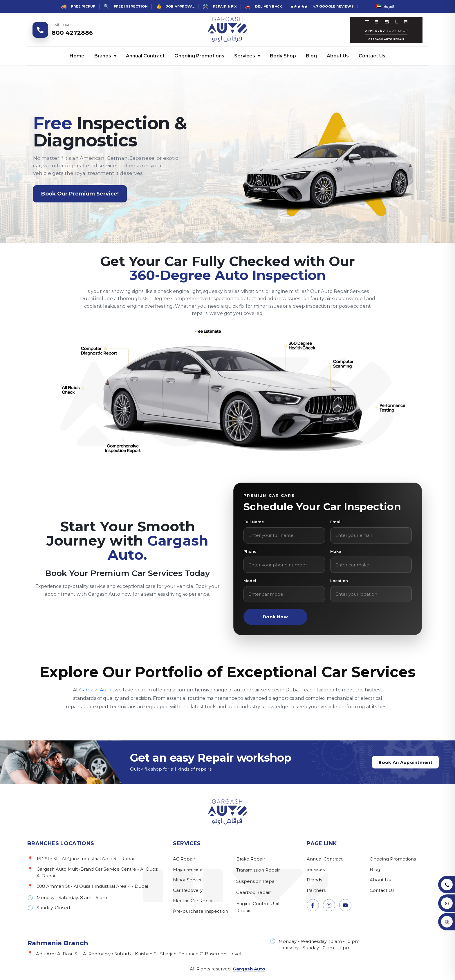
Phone (250, 551)
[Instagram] (329, 905)
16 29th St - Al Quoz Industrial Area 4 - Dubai (85, 859)
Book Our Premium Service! (80, 194)
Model (250, 581)
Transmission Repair (258, 870)
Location (339, 581)
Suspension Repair (257, 881)
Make (336, 551)
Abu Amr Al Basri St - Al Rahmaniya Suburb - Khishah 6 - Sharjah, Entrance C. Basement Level (139, 954)
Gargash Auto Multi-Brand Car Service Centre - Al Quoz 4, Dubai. (97, 872)
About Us (338, 56)
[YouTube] (345, 905)
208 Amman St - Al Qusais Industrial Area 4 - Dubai (92, 886)
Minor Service (188, 880)
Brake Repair (251, 859)
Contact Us (372, 56)
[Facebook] (313, 905)
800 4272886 (72, 33)
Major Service (188, 869)
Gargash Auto (96, 690)
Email (336, 522)
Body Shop (283, 56)
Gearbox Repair (253, 892)
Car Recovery (188, 890)
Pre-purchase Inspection (201, 911)
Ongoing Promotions (199, 56)
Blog (311, 56)
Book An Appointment (405, 762)
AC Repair (184, 859)
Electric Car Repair (193, 901)
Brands (105, 56)
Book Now (275, 617)
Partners (316, 890)
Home (77, 56)
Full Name (254, 522)
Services (247, 56)
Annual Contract (145, 56)
